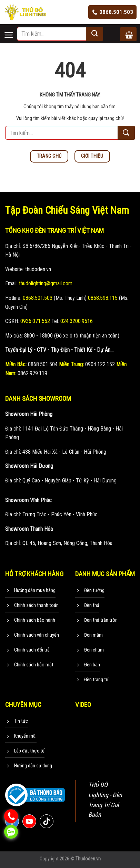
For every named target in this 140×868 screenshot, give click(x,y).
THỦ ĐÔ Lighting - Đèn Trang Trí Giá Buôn (105, 800)
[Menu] (10, 29)
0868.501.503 (112, 12)
